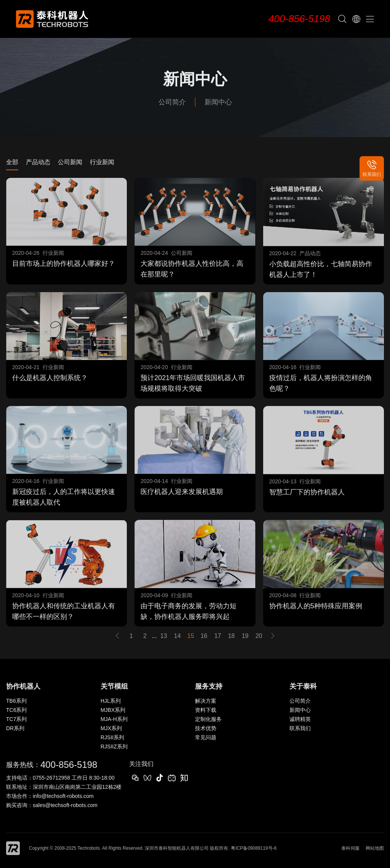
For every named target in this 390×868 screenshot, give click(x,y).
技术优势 (206, 728)
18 (232, 636)
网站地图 (375, 848)
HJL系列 (111, 701)
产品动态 (38, 162)
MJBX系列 (113, 710)
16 (204, 636)
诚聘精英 (300, 719)
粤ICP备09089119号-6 (254, 848)
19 (245, 636)
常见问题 (206, 737)
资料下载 (206, 710)
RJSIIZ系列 (114, 747)
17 (218, 636)
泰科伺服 (350, 848)
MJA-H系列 (114, 719)
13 (164, 636)
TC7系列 (16, 719)
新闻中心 (218, 102)
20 (259, 636)
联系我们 (300, 728)
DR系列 (15, 728)
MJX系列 (111, 728)
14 (177, 636)
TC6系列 (16, 710)
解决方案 (206, 701)
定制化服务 (208, 719)
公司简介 (172, 102)
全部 (12, 162)
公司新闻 (70, 162)
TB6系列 (16, 701)
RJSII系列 (112, 737)
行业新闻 (102, 162)
